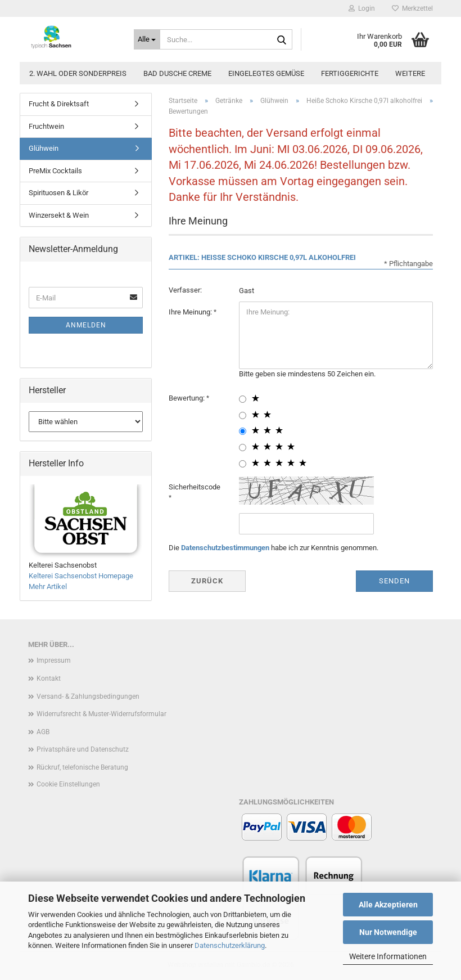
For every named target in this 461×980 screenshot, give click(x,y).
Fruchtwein (46, 126)
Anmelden (86, 325)
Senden (394, 581)
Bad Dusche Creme (177, 73)
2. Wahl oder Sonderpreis (78, 73)
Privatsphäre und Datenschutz (83, 749)
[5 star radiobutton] (243, 464)
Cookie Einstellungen (68, 784)
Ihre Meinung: (191, 312)
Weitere (410, 73)
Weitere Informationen (388, 956)
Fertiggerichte (350, 73)
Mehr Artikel (48, 586)
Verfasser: (185, 290)
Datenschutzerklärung (230, 945)
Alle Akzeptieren (388, 905)
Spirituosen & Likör (58, 193)
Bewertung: (187, 398)
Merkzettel (412, 8)
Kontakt (49, 678)
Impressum (54, 660)
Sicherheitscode (195, 487)
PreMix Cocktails (55, 171)
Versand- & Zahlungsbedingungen (88, 696)
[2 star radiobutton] (243, 415)
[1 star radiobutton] (243, 399)
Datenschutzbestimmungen (225, 548)
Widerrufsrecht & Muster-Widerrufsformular (101, 714)
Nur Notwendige (388, 932)
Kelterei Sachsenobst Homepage (81, 576)
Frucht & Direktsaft (59, 104)
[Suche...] (147, 39)
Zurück (207, 581)
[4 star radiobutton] (243, 448)
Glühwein (44, 148)
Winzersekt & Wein (59, 215)
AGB (43, 732)
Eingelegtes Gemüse (266, 73)
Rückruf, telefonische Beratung (82, 767)
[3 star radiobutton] (243, 431)
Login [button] (362, 8)
